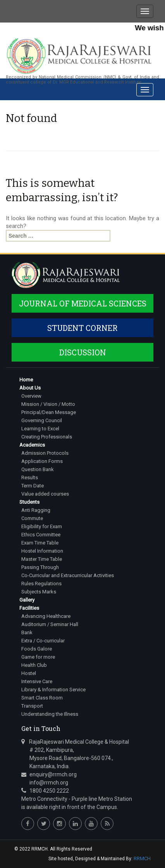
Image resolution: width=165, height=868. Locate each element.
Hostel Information (42, 551)
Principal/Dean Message (49, 412)
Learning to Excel (40, 429)
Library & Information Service (53, 690)
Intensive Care (37, 681)
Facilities (29, 608)
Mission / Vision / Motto (48, 404)
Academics (32, 445)
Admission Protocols (45, 453)
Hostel (29, 673)
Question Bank (38, 469)
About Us (30, 388)
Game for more (38, 657)
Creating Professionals (47, 437)
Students (29, 502)
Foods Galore (37, 649)
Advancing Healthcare (46, 616)
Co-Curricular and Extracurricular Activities (68, 575)
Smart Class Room (42, 698)
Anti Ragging (36, 510)
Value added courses (45, 494)
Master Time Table (42, 559)
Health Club (34, 665)
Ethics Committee (41, 535)
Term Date (33, 486)
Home (26, 380)
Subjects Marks (39, 592)
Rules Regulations (41, 584)
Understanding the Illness (50, 714)
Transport (32, 706)
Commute (32, 518)
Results (30, 477)
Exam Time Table (40, 543)
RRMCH (142, 858)
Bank (27, 632)
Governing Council (42, 420)
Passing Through (40, 567)
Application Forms (42, 461)
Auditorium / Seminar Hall (50, 624)
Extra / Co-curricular (43, 641)
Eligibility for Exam (42, 526)
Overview (31, 396)
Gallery (27, 600)
